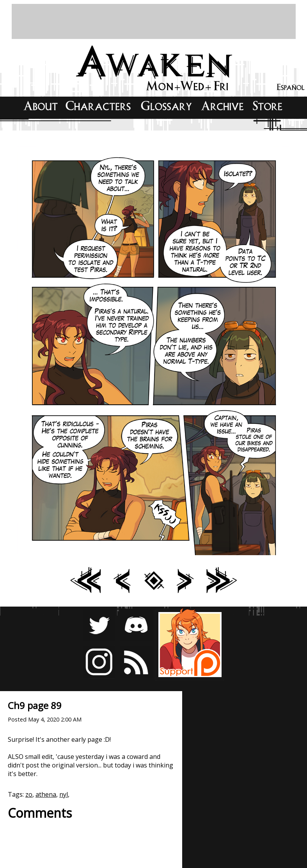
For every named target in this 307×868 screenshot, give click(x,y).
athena (46, 794)
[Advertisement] (154, 21)
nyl (64, 794)
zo (29, 794)
